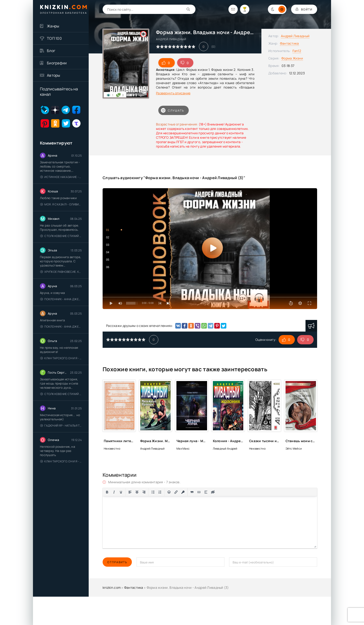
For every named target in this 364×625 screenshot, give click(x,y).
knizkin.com (112, 587)
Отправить (117, 562)
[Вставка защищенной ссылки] (183, 492)
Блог (51, 51)
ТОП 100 (54, 38)
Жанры (53, 26)
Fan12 (297, 51)
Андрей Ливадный (295, 36)
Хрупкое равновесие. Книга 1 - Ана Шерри (61, 272)
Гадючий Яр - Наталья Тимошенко (61, 426)
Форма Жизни (292, 58)
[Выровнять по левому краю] (130, 492)
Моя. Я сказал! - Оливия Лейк (61, 204)
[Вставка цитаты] (192, 492)
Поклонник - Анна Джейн (61, 299)
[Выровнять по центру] (137, 492)
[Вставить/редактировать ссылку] (176, 492)
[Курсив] (114, 492)
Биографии (57, 63)
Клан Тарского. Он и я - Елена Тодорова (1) (61, 358)
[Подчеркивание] (121, 492)
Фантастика (289, 43)
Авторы (54, 75)
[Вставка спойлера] (206, 492)
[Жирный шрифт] (107, 492)
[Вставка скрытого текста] (213, 492)
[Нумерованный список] (160, 492)
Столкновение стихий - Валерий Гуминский (61, 236)
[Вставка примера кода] (199, 492)
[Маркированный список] (153, 492)
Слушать (172, 110)
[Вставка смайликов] (169, 492)
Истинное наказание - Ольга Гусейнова (61, 177)
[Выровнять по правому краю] (144, 492)
